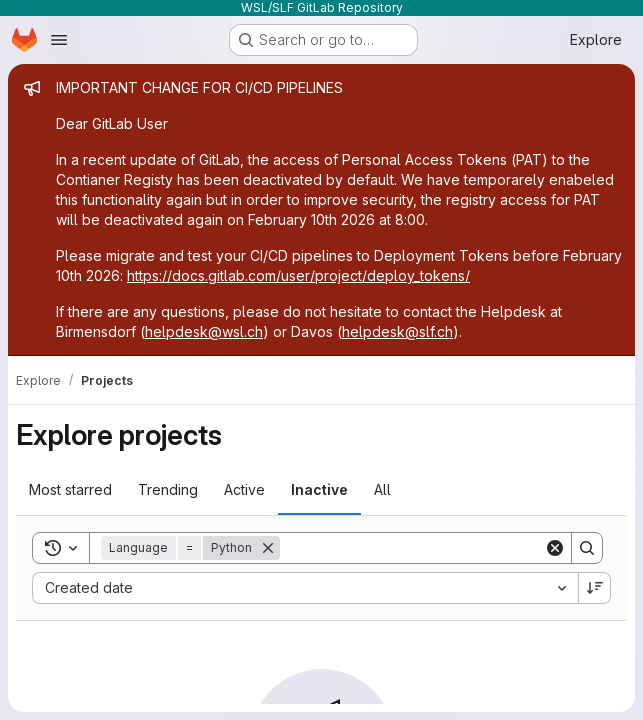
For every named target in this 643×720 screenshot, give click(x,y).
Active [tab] (244, 489)
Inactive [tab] (319, 489)
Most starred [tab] (70, 489)
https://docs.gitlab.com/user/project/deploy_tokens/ (298, 275)
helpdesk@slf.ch (397, 331)
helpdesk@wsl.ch (204, 331)
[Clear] (555, 548)
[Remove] (268, 548)
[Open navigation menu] (59, 40)
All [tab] (382, 489)
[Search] (412, 548)
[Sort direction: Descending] (595, 588)
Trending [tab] (168, 489)
